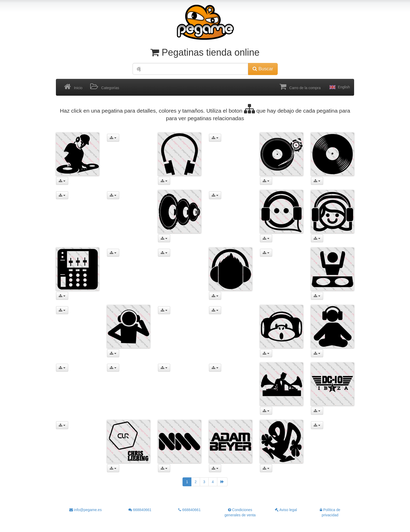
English (339, 87)
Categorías (105, 87)
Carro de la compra (300, 87)
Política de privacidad (330, 512)
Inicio (73, 87)
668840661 (140, 510)
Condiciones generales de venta (240, 512)
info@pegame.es (86, 510)
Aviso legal (286, 510)
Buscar (263, 69)
